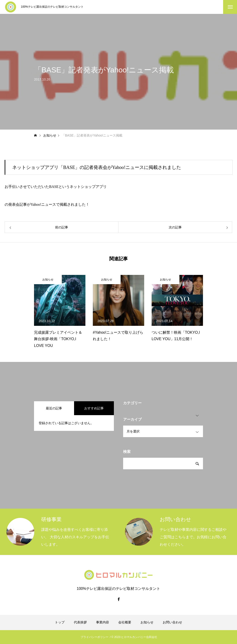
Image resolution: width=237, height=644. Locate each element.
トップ (60, 622)
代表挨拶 (80, 622)
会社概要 (125, 622)
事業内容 (103, 622)
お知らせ (48, 280)
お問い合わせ (172, 622)
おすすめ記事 (94, 408)
